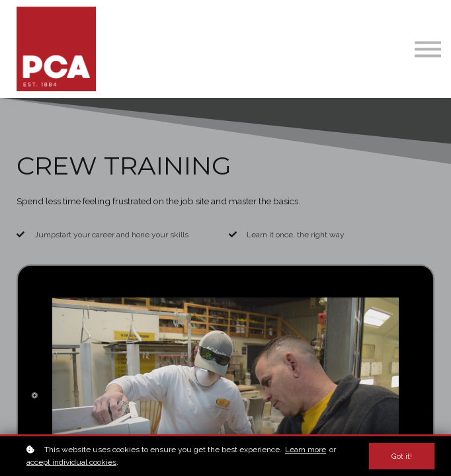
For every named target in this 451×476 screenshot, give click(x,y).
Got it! (402, 456)
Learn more (306, 450)
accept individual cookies (71, 462)
